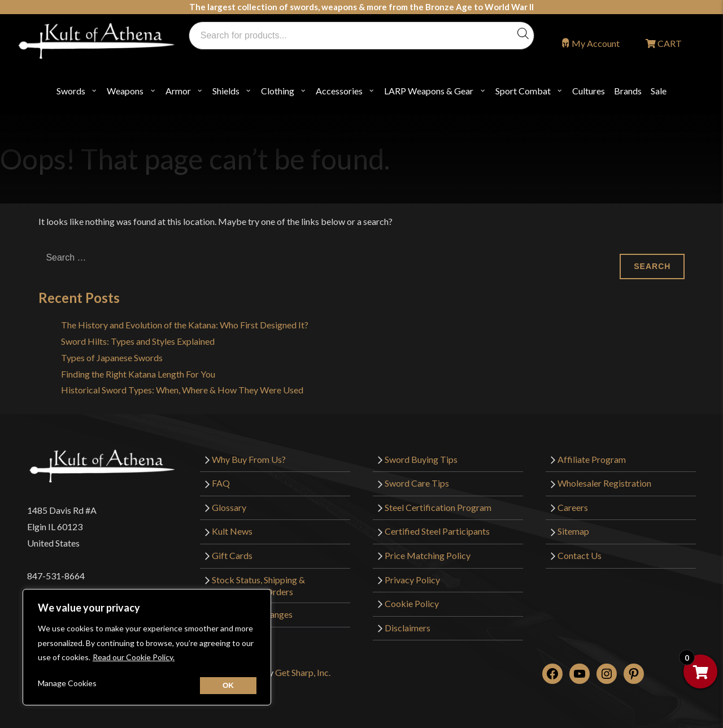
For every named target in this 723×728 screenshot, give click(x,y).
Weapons (125, 91)
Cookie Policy (412, 603)
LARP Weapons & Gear (429, 91)
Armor (178, 91)
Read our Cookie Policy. (134, 657)
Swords (71, 91)
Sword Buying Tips (421, 459)
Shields (226, 91)
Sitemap (573, 531)
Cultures (589, 91)
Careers (573, 507)
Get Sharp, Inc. (303, 672)
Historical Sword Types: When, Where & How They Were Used (182, 390)
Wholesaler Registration (604, 483)
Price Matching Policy (428, 555)
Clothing (278, 91)
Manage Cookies (67, 683)
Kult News (232, 531)
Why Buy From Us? (249, 459)
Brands (628, 91)
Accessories (339, 91)
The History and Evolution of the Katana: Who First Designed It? (185, 325)
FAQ (221, 483)
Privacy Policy (412, 580)
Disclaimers (408, 628)
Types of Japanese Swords (112, 357)
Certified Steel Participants (437, 531)
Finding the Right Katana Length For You (138, 374)
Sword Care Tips (417, 483)
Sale (659, 91)
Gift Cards (232, 555)
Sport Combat (523, 91)
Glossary (229, 507)
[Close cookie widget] (228, 686)
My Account (596, 43)
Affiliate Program (592, 459)
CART (669, 43)
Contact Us (580, 555)
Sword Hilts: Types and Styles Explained (138, 341)
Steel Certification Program (438, 507)
